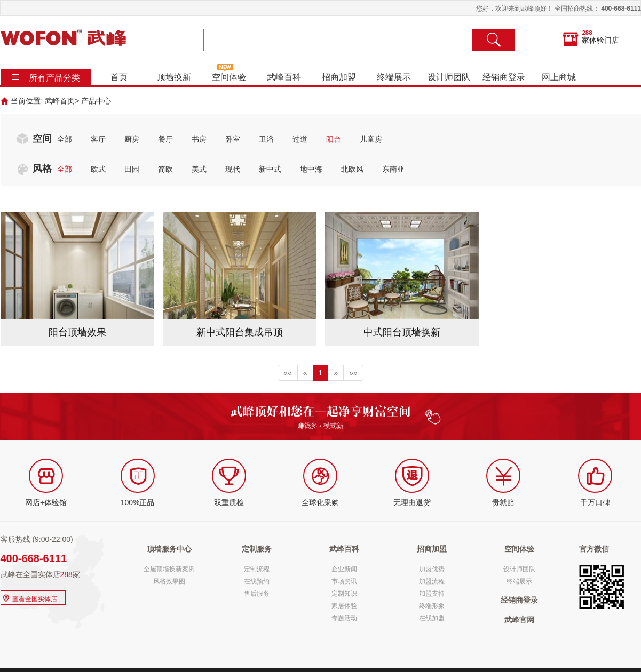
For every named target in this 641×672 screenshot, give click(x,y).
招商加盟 (338, 77)
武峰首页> (62, 101)
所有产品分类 (54, 78)
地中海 (311, 169)
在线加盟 (432, 618)
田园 (132, 169)
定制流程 (257, 569)
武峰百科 (283, 77)
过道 (300, 139)
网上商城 (558, 77)
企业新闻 (344, 569)
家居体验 (344, 606)
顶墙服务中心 (169, 549)
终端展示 (393, 77)
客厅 (98, 139)
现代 (233, 169)
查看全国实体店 (29, 598)
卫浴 (266, 139)
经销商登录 (503, 77)
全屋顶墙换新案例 (169, 569)
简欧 (165, 169)
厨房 (132, 139)
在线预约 (257, 581)
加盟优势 (432, 569)
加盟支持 (432, 594)
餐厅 (165, 139)
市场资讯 (344, 581)
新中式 (270, 169)
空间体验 (228, 77)
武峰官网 (519, 620)
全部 (65, 139)
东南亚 (393, 169)
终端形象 (432, 606)
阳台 (334, 139)
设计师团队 (448, 77)
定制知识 (344, 594)
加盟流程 (432, 581)
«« (288, 373)
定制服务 (257, 549)
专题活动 (344, 618)
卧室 (233, 139)
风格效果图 (169, 581)
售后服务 (257, 594)
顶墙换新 (173, 77)
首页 (118, 77)
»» (353, 373)
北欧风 (352, 169)
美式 (199, 169)
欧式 (98, 169)
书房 (199, 139)
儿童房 (371, 139)
